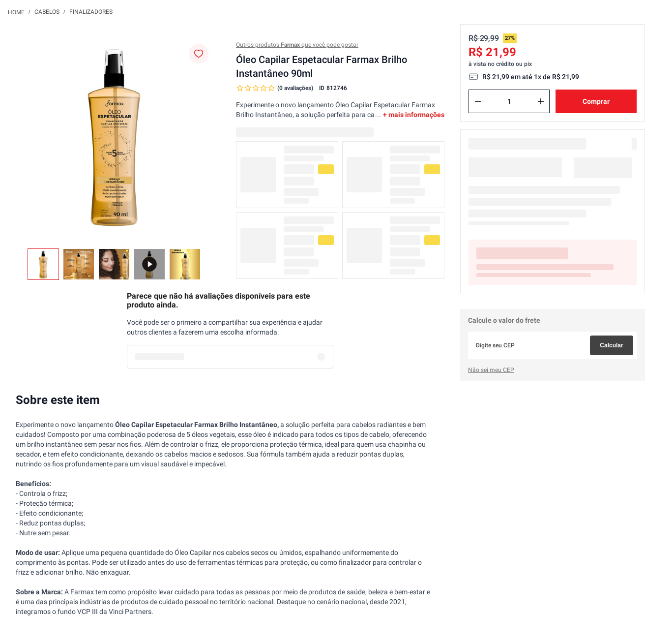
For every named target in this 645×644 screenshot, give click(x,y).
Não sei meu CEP (491, 370)
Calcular (611, 345)
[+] (541, 101)
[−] (478, 101)
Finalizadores (91, 12)
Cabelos (47, 12)
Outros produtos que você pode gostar (297, 45)
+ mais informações (414, 115)
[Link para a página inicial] (16, 12)
